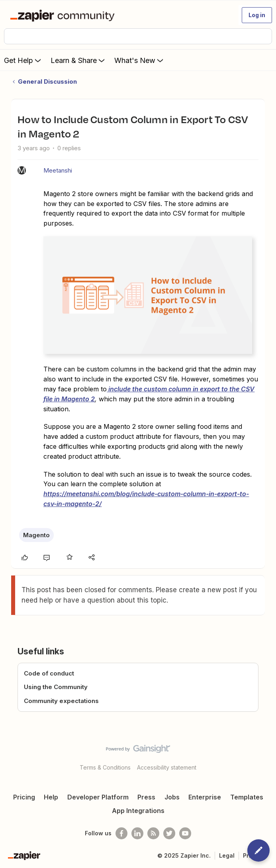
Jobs (172, 797)
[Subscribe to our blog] (153, 833)
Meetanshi (58, 170)
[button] (257, 15)
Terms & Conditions (105, 767)
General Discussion (47, 81)
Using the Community (56, 687)
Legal (227, 855)
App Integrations (138, 811)
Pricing (24, 797)
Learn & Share (78, 60)
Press (146, 797)
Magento (36, 535)
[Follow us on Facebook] (121, 833)
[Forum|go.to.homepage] (64, 15)
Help (51, 797)
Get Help (23, 60)
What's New (140, 60)
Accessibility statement (167, 767)
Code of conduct (49, 673)
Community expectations (61, 701)
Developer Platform (98, 797)
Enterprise (205, 797)
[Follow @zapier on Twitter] (169, 833)
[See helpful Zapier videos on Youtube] (185, 833)
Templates (247, 797)
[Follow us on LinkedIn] (137, 833)
